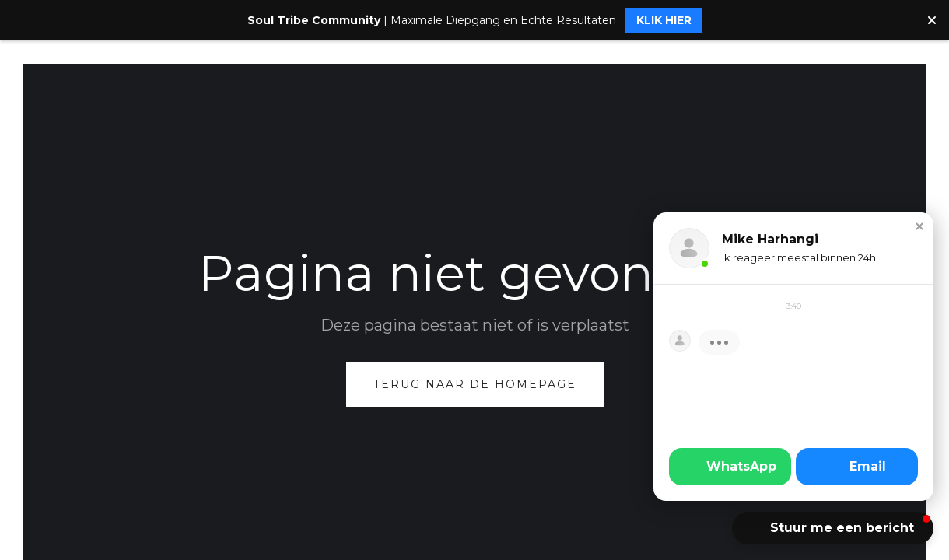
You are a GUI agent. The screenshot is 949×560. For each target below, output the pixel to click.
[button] (919, 226)
